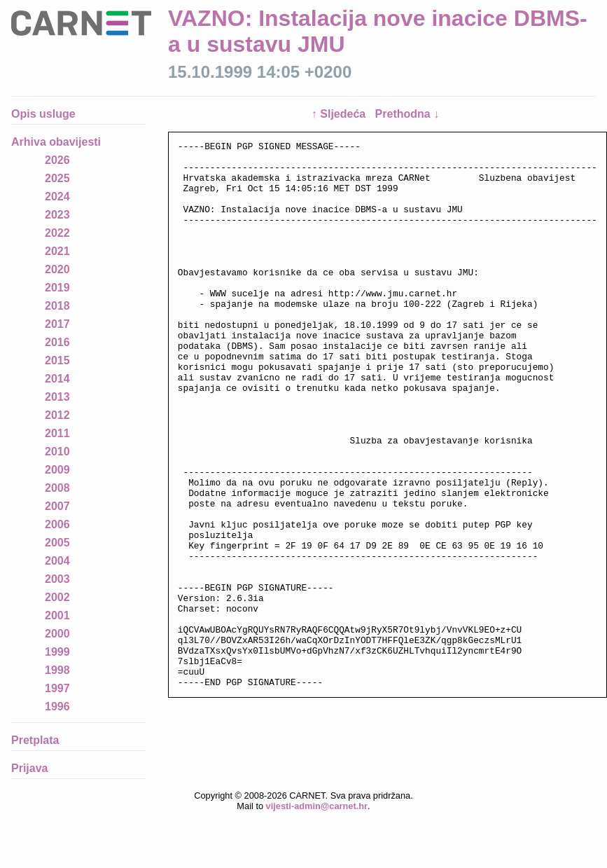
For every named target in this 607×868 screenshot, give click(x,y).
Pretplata (35, 740)
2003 (57, 579)
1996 (57, 707)
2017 (57, 324)
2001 (57, 615)
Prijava (29, 768)
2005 (57, 543)
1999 (57, 652)
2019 (57, 288)
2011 (57, 433)
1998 (57, 670)
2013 (57, 397)
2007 (57, 506)
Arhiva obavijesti (56, 142)
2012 (57, 415)
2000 (57, 634)
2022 (57, 233)
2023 (57, 215)
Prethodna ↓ (407, 114)
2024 (57, 197)
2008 (57, 488)
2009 (57, 470)
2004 (57, 561)
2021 (57, 251)
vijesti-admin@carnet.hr (317, 831)
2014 (57, 379)
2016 (57, 342)
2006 (57, 524)
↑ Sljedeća (340, 114)
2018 (57, 306)
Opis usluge (43, 114)
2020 (57, 269)
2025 (57, 178)
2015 (57, 360)
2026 (57, 160)
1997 (57, 688)
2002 (57, 597)
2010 (57, 452)
